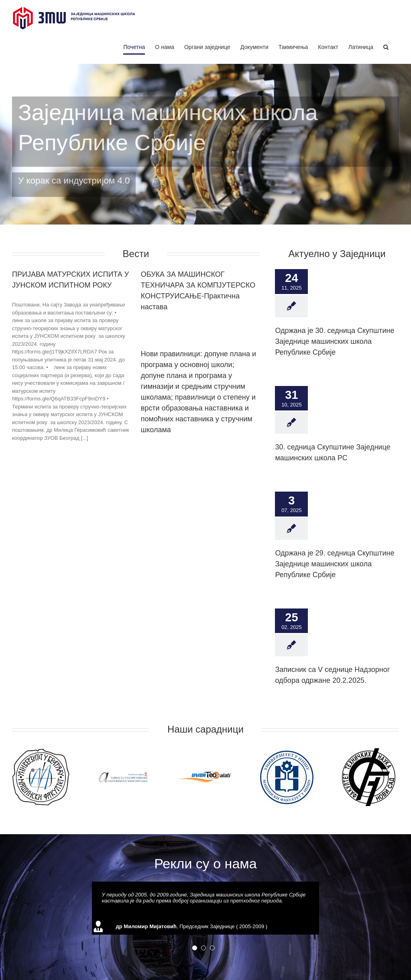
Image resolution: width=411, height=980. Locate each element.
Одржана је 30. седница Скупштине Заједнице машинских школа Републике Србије (335, 341)
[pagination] (195, 948)
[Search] (386, 47)
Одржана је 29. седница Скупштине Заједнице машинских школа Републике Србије (335, 564)
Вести (136, 254)
